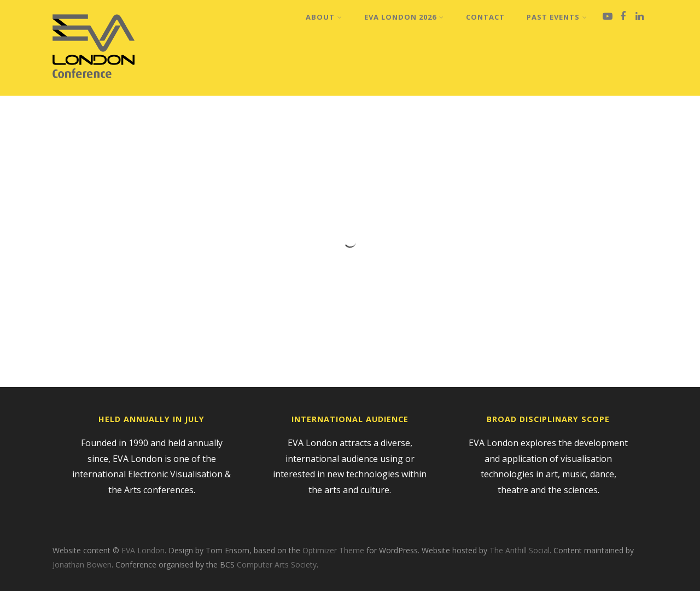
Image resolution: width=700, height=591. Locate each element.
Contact (485, 17)
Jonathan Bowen (82, 564)
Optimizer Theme (333, 550)
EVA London (143, 550)
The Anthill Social (520, 550)
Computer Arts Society (277, 564)
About (324, 17)
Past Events (557, 17)
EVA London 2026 (404, 17)
